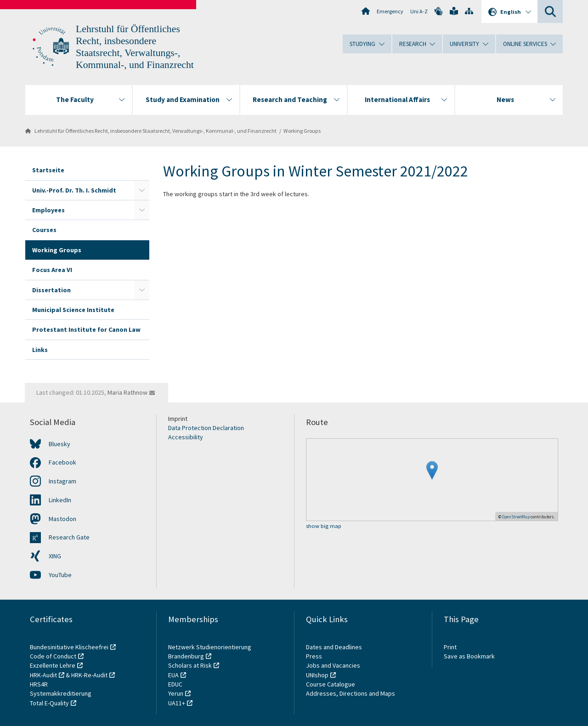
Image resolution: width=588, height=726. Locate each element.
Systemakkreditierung (61, 693)
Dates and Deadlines (334, 647)
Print (450, 647)
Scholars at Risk (190, 665)
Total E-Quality (49, 703)
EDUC (175, 684)
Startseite (48, 170)
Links (40, 350)
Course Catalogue (331, 684)
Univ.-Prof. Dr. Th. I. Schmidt (74, 190)
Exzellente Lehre (53, 665)
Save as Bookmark (469, 656)
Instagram (62, 481)
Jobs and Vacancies (333, 665)
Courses (44, 230)
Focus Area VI (52, 270)
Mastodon (62, 519)
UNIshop (317, 675)
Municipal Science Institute (73, 310)
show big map (324, 526)
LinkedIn (60, 500)
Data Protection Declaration (206, 428)
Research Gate (69, 537)
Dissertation (51, 290)
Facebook (62, 462)
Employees (48, 210)
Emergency (390, 11)
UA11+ (177, 703)
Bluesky (59, 444)
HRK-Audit (43, 675)
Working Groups (302, 131)
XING (55, 556)
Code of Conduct (53, 656)
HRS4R (39, 684)
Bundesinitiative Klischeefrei (69, 647)
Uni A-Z (419, 11)
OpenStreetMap (516, 517)
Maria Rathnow (127, 392)
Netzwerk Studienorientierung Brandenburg (210, 652)
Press (314, 656)
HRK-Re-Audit (89, 675)
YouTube (60, 575)
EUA (173, 675)
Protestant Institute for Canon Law (86, 329)
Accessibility (186, 437)
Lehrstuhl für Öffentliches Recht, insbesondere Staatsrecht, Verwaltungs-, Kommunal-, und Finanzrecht (155, 131)
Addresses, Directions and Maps (351, 693)
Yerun (176, 693)
